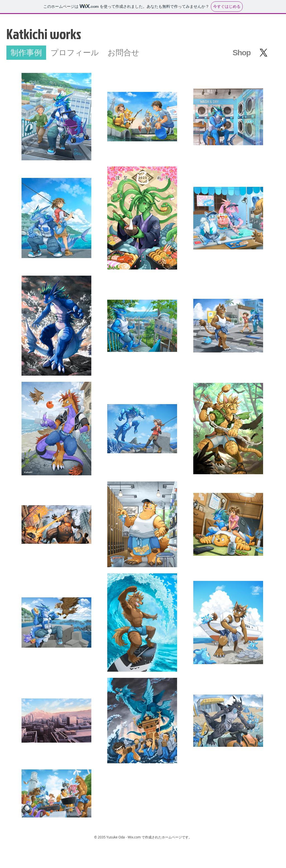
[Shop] (242, 53)
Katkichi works (44, 34)
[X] (264, 53)
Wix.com (134, 837)
